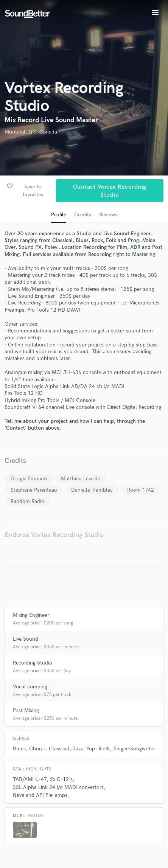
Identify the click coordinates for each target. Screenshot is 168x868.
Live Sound (26, 639)
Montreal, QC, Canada (31, 132)
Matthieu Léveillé (81, 479)
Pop (91, 749)
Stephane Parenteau (34, 490)
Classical (59, 749)
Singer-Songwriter (134, 749)
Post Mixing (26, 710)
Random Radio (27, 501)
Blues (19, 749)
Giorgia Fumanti (29, 479)
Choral (37, 749)
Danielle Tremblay (92, 490)
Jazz (78, 749)
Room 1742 (141, 490)
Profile (59, 215)
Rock (104, 749)
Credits (83, 215)
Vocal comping (30, 687)
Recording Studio (33, 663)
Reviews (108, 215)
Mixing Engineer (31, 615)
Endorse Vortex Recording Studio (54, 535)
